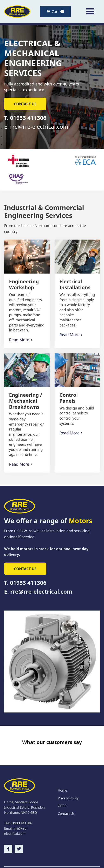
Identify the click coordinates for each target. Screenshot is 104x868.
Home (63, 777)
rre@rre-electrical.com (39, 127)
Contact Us (66, 800)
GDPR (62, 793)
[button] (55, 12)
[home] (17, 12)
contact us (25, 104)
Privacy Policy (68, 785)
